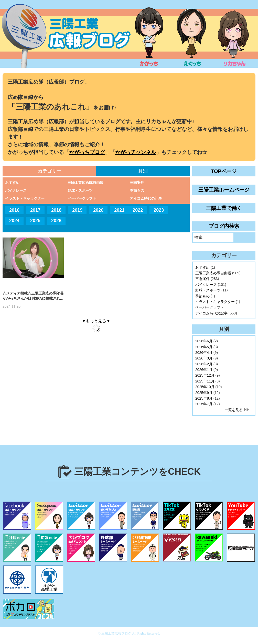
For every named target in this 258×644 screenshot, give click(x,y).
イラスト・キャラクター (25, 198)
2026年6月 (204, 341)
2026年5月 (204, 347)
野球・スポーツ (80, 190)
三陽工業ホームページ (224, 190)
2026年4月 (204, 353)
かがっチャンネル (136, 152)
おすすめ (12, 183)
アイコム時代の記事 (146, 198)
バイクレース (16, 190)
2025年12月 (205, 375)
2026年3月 (204, 358)
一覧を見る (234, 410)
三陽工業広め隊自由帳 (85, 183)
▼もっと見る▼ (96, 321)
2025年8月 (204, 398)
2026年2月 (204, 364)
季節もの (137, 190)
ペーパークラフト (82, 198)
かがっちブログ (87, 152)
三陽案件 (137, 183)
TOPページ (224, 171)
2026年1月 (204, 370)
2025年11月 (205, 381)
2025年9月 (204, 393)
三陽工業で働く (224, 208)
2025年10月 (205, 387)
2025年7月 (204, 404)
